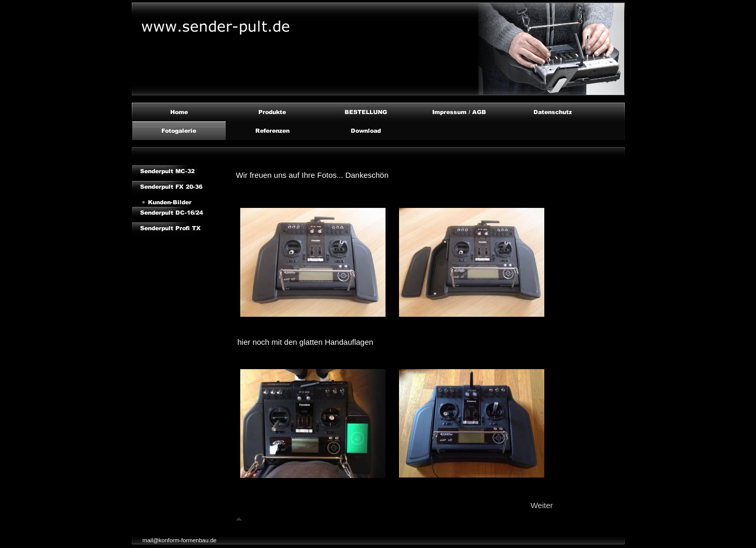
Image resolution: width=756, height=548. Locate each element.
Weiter (541, 505)
